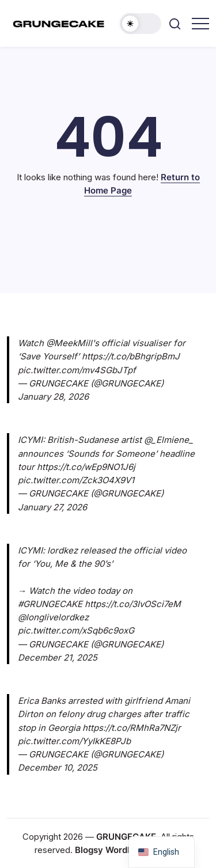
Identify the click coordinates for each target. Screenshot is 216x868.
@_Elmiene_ (168, 440)
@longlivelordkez (53, 617)
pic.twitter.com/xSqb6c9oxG (76, 630)
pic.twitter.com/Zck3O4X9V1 (76, 480)
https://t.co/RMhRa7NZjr (132, 728)
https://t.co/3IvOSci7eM (133, 604)
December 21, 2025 (58, 657)
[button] (141, 24)
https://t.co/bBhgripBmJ (131, 356)
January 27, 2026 (52, 507)
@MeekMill (69, 343)
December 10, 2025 (58, 767)
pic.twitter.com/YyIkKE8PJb (74, 741)
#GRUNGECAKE (50, 604)
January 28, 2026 (53, 397)
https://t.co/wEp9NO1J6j (86, 467)
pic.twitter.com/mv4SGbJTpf (77, 370)
